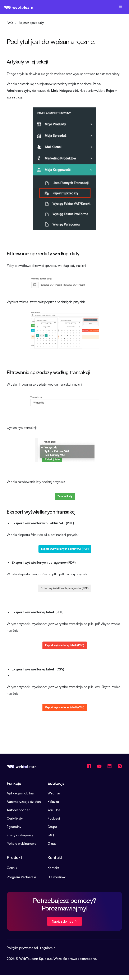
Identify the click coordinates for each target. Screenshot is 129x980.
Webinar (54, 793)
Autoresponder (18, 810)
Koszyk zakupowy (20, 835)
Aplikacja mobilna (20, 793)
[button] (121, 7)
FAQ (51, 835)
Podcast (54, 818)
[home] (18, 7)
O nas (52, 843)
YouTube (54, 810)
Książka (53, 802)
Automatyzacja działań (24, 802)
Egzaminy (14, 827)
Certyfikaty (15, 818)
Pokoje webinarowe (22, 843)
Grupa (52, 827)
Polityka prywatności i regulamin (31, 948)
